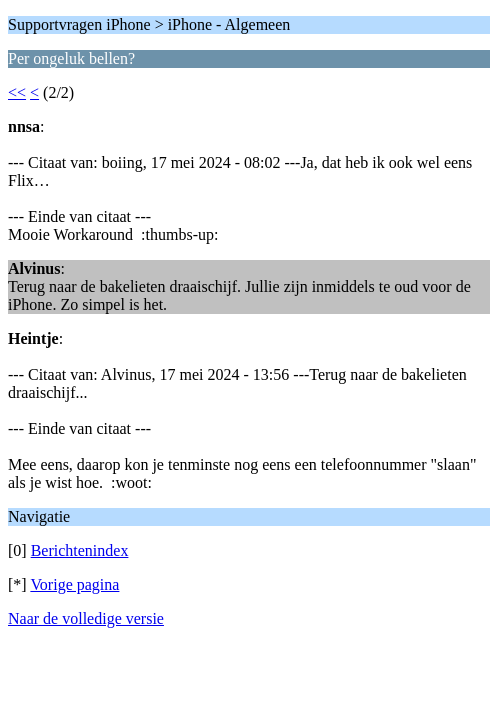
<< (17, 92)
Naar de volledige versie (86, 618)
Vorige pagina (74, 584)
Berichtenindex (80, 550)
